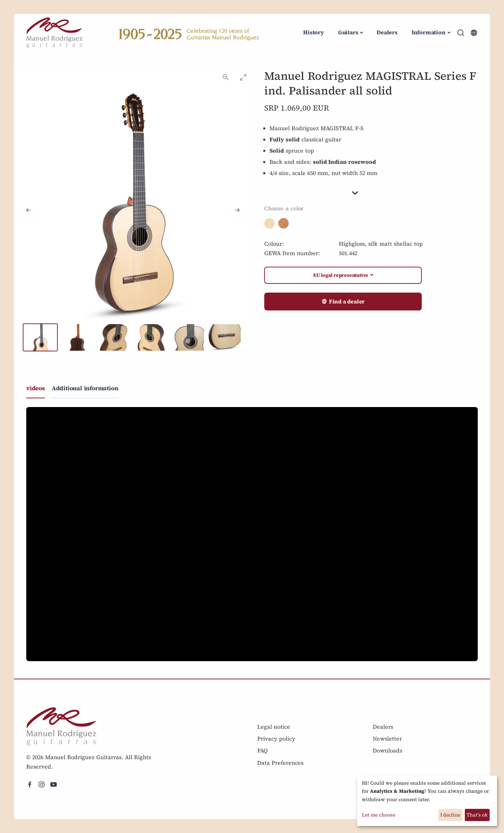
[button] (371, 193)
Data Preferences (280, 763)
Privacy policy (276, 738)
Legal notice (274, 727)
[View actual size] (226, 77)
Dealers (387, 32)
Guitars (348, 32)
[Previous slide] (29, 210)
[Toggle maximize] (243, 77)
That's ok (477, 815)
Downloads (387, 750)
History (314, 32)
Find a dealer (343, 302)
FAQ (262, 750)
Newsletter (387, 738)
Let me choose (379, 815)
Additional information (85, 388)
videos (36, 388)
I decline (450, 815)
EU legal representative (341, 275)
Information (429, 32)
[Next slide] (237, 210)
